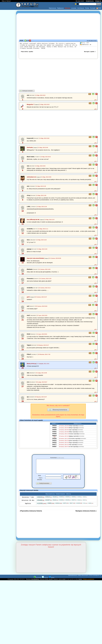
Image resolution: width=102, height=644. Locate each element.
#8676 (66, 508)
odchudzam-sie (31, 179)
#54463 (62, 502)
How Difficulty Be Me (33, 221)
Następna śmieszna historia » (86, 516)
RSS (99, 8)
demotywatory (35, 584)
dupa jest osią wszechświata (35, 260)
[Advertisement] (8, 322)
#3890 (51, 508)
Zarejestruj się (90, 1)
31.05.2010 (90, 41)
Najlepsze (60, 8)
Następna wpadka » (90, 53)
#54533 (41, 502)
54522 (54, 430)
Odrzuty (67, 8)
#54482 (85, 502)
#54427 (74, 505)
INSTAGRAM (37, 582)
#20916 (59, 508)
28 (86, 45)
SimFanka (30, 149)
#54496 (80, 502)
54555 (54, 433)
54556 (54, 443)
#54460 (41, 505)
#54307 (49, 505)
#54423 (80, 505)
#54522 (49, 502)
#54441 (55, 505)
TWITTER (45, 582)
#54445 (68, 505)
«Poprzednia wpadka (27, 53)
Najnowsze (53, 8)
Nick (39, 480)
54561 (54, 435)
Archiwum (81, 8)
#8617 (72, 508)
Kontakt (93, 8)
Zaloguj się (98, 1)
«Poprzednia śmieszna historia (31, 516)
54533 (54, 428)
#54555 (74, 502)
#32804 (91, 508)
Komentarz (57, 459)
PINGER (52, 582)
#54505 (68, 502)
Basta (28, 365)
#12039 (42, 508)
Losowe (74, 8)
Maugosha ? (30, 106)
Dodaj (87, 8)
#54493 (55, 502)
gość (28, 299)
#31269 (79, 508)
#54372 (85, 505)
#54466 (62, 505)
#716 (85, 508)
